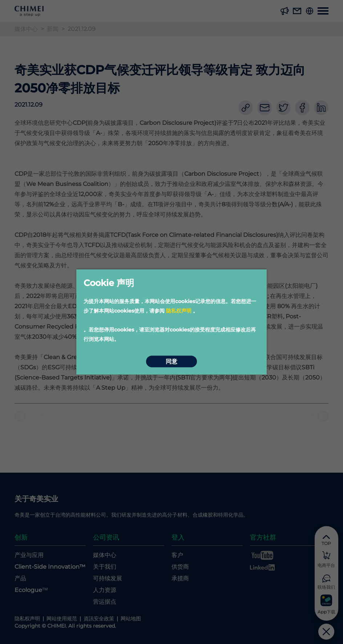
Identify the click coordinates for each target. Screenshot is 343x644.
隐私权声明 (179, 311)
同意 (171, 361)
